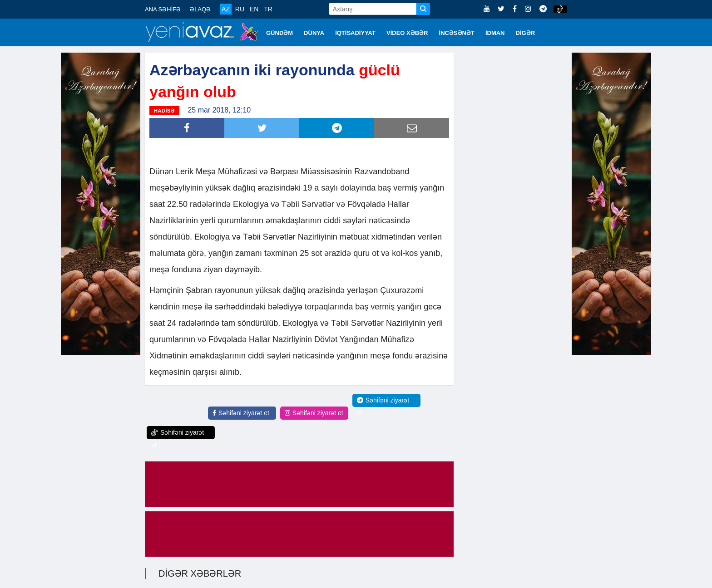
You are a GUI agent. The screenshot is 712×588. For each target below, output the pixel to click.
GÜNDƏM (279, 33)
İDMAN (495, 33)
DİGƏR (526, 33)
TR (268, 9)
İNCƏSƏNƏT (457, 33)
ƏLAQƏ (200, 9)
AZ (226, 9)
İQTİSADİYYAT (355, 33)
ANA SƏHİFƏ (163, 9)
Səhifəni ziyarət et (241, 413)
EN (254, 9)
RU (240, 9)
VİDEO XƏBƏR (407, 33)
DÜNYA (314, 33)
